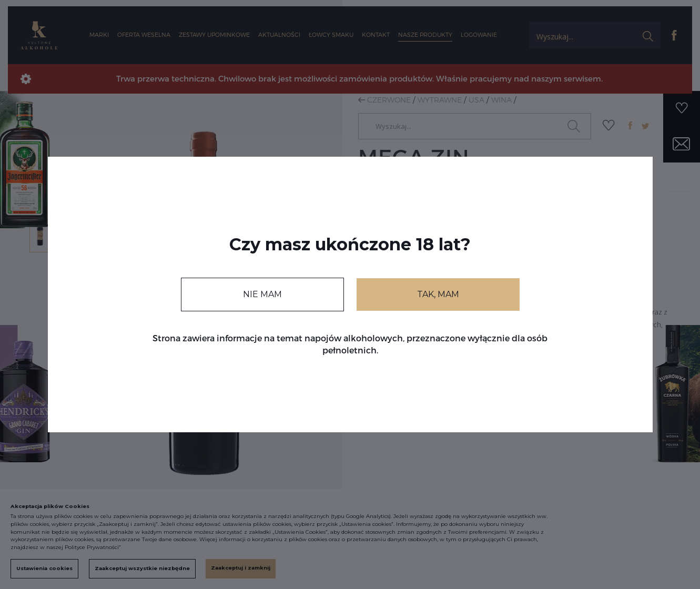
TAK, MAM (438, 294)
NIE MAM (262, 294)
